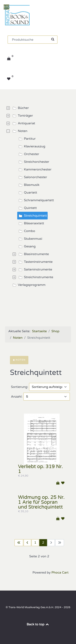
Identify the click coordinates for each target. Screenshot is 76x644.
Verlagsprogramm (28, 285)
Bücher (20, 108)
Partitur (27, 139)
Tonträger (22, 116)
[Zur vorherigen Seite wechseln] (27, 543)
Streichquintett (32, 216)
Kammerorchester (34, 169)
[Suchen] (33, 40)
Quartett (27, 193)
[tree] (38, 196)
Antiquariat (23, 123)
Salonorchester (32, 177)
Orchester (28, 154)
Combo (26, 231)
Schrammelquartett (36, 200)
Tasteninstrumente (35, 262)
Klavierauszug (31, 146)
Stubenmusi (30, 239)
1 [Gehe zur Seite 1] (35, 543)
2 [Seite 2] (43, 543)
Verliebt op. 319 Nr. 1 (40, 469)
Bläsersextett (31, 223)
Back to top (38, 624)
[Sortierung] (49, 387)
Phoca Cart (60, 573)
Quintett (27, 208)
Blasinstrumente (33, 254)
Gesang (27, 246)
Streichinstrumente (35, 277)
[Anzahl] (47, 397)
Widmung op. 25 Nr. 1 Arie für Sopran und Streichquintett (41, 502)
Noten (19, 131)
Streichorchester (33, 162)
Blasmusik (28, 185)
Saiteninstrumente (35, 269)
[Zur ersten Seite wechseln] (19, 543)
